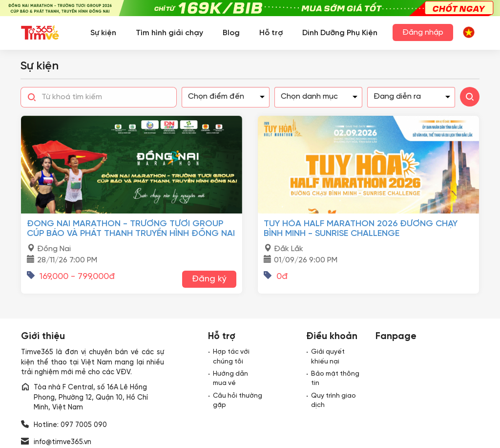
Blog (231, 33)
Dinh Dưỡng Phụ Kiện (340, 33)
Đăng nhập (423, 32)
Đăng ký (209, 279)
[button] (469, 32)
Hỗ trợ (271, 33)
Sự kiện (103, 33)
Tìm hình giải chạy (169, 33)
